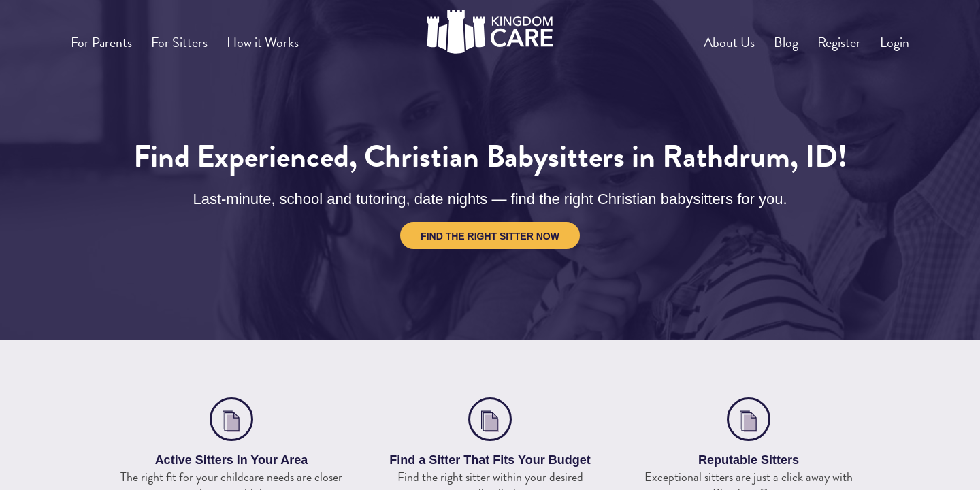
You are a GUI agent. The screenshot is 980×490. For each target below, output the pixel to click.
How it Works (290, 37)
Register (825, 37)
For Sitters (196, 37)
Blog (762, 37)
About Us (696, 37)
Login (890, 37)
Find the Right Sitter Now (490, 236)
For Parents (107, 37)
